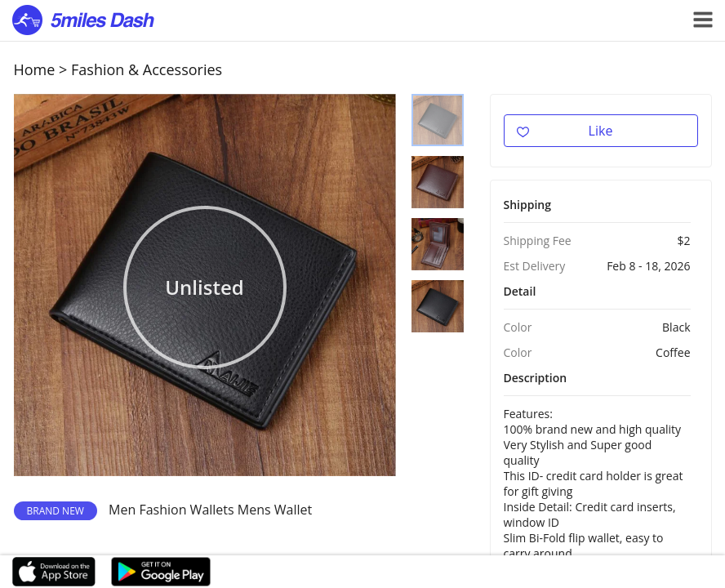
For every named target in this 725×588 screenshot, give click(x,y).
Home (35, 69)
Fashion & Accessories (147, 69)
